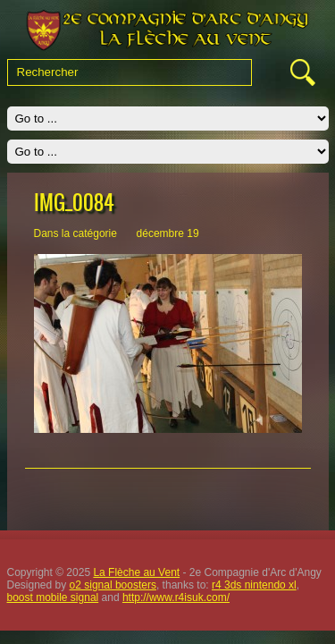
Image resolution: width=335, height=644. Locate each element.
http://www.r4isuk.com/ (176, 597)
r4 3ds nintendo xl (254, 585)
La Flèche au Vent (136, 572)
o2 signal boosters (113, 585)
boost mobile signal (53, 597)
